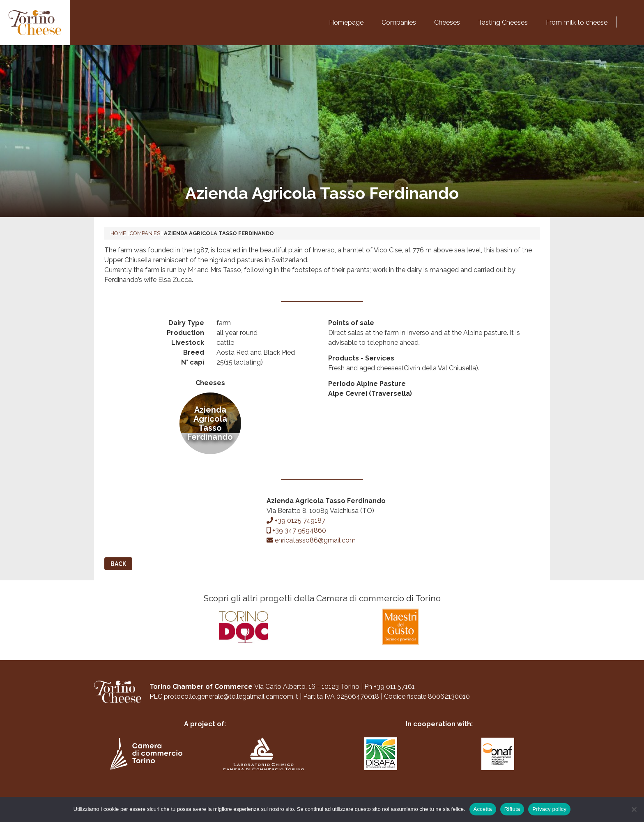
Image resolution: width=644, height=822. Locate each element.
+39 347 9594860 (296, 530)
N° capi (193, 362)
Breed (194, 352)
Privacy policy (549, 809)
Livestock (188, 343)
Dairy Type (186, 323)
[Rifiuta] (634, 809)
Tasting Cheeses (503, 22)
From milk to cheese (577, 22)
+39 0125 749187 (296, 521)
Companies (399, 22)
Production (185, 333)
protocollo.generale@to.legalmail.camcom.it (231, 702)
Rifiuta (512, 809)
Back (118, 564)
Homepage (346, 22)
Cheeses (447, 22)
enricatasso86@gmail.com (311, 540)
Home (118, 233)
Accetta (483, 809)
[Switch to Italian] (623, 21)
